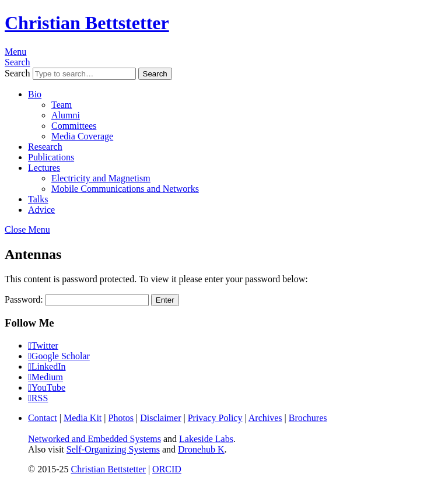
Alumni (66, 115)
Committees (74, 126)
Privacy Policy (215, 418)
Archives (265, 418)
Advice (41, 210)
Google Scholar (61, 356)
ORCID (167, 469)
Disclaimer (160, 418)
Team (62, 105)
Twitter (45, 346)
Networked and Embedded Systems (94, 439)
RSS (40, 398)
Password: (77, 299)
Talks (38, 199)
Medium (47, 377)
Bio (35, 94)
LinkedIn (49, 366)
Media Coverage (82, 136)
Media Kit (83, 418)
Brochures (308, 418)
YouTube (48, 387)
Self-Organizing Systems (113, 449)
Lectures (44, 168)
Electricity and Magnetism (101, 178)
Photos (121, 418)
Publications (51, 157)
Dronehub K (201, 449)
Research (45, 147)
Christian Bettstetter (87, 23)
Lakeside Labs (206, 439)
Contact (43, 418)
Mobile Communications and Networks (125, 189)
